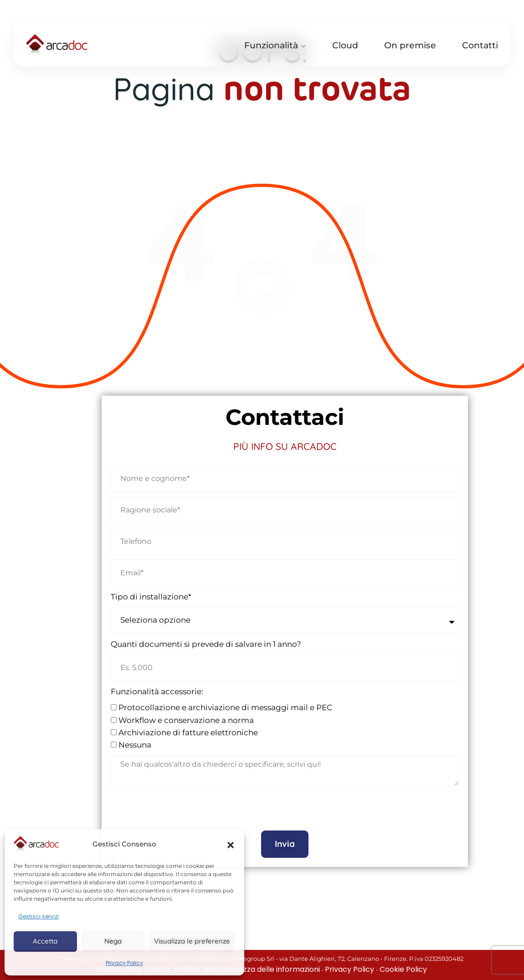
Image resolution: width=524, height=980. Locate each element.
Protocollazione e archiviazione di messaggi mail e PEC (225, 701)
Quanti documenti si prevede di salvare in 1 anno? (206, 637)
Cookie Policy (403, 969)
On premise (410, 45)
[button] (231, 844)
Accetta (45, 941)
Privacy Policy (124, 963)
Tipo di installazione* (151, 590)
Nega (113, 941)
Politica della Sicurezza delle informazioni (247, 969)
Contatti (480, 45)
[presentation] (180, 802)
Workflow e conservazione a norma (186, 713)
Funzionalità (271, 45)
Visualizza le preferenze (192, 941)
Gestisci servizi (39, 916)
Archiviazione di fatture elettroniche (188, 726)
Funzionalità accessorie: (157, 685)
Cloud (345, 45)
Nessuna (135, 738)
